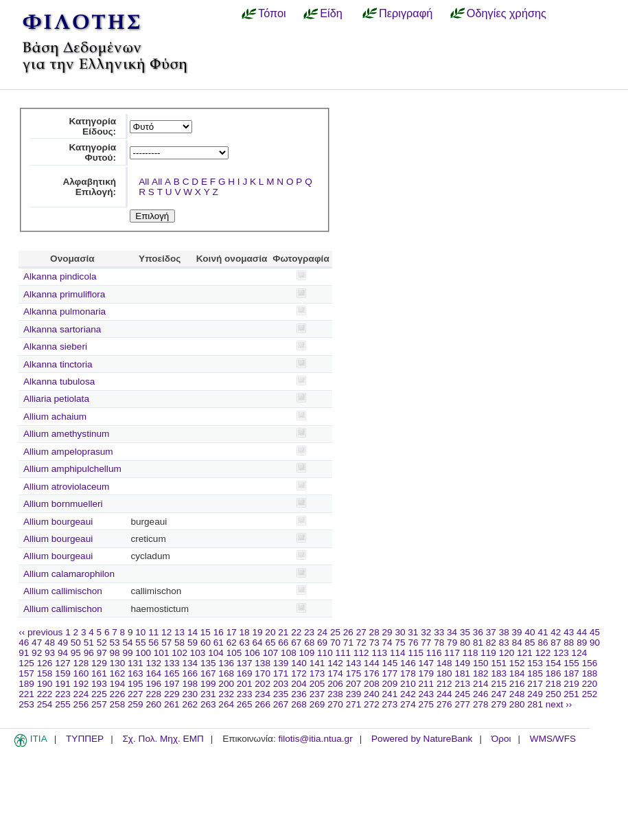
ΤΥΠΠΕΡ (85, 739)
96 (89, 653)
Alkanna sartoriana (62, 329)
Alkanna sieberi (55, 347)
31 (413, 632)
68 (309, 643)
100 (143, 653)
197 (172, 684)
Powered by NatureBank (422, 739)
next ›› (559, 704)
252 (590, 694)
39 (517, 632)
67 (296, 643)
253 (26, 704)
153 (535, 663)
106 (252, 653)
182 (481, 673)
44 (582, 632)
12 (166, 632)
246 (481, 694)
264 (226, 704)
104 (216, 653)
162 (118, 673)
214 (481, 684)
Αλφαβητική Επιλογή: (89, 187)
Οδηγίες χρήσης (507, 13)
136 (226, 663)
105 (234, 653)
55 (140, 643)
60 (206, 643)
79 (452, 643)
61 (219, 643)
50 (76, 643)
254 (45, 704)
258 (118, 704)
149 (462, 663)
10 (140, 632)
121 (525, 653)
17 (232, 632)
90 (595, 643)
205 (317, 684)
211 (427, 684)
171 (281, 673)
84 (517, 643)
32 (426, 632)
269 (317, 704)
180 (444, 673)
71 (348, 643)
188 (590, 673)
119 (488, 653)
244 (444, 694)
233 (245, 694)
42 (556, 632)
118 (470, 653)
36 (478, 632)
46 (24, 643)
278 (481, 704)
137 (245, 663)
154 (554, 663)
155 (571, 663)
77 (426, 643)
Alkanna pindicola (60, 276)
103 (198, 653)
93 (50, 653)
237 (317, 694)
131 (136, 663)
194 (118, 684)
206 (335, 684)
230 (190, 694)
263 (208, 704)
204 (299, 684)
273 (390, 704)
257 (99, 704)
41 (543, 632)
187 (571, 673)
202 (263, 684)
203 (281, 684)
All (144, 182)
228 (153, 694)
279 (499, 704)
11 (153, 632)
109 (307, 653)
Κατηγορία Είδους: (92, 126)
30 (400, 632)
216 (517, 684)
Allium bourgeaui (58, 522)
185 (535, 673)
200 (226, 684)
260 (153, 704)
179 (427, 673)
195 (136, 684)
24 (322, 632)
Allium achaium (55, 417)
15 (206, 632)
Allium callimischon (63, 591)
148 (444, 663)
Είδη (331, 13)
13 (179, 632)
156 (590, 663)
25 (335, 632)
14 (193, 632)
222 (45, 694)
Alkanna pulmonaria (65, 311)
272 (372, 704)
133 (172, 663)
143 (354, 663)
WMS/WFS (553, 739)
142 (335, 663)
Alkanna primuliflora (64, 294)
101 (162, 653)
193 (99, 684)
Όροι (501, 739)
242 (408, 694)
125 (26, 663)
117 (452, 653)
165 (172, 673)
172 (299, 673)
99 (127, 653)
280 (517, 704)
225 (99, 694)
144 (372, 663)
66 (283, 643)
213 (462, 684)
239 (354, 694)
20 (270, 632)
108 (289, 653)
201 (245, 684)
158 (45, 673)
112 (361, 653)
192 (81, 684)
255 (63, 704)
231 (208, 694)
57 (166, 643)
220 (590, 684)
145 (390, 663)
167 (208, 673)
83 (504, 643)
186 (554, 673)
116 (434, 653)
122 (543, 653)
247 (499, 694)
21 (283, 632)
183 (499, 673)
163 (136, 673)
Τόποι (272, 13)
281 (535, 704)
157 (26, 673)
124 (580, 653)
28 (374, 632)
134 (190, 663)
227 (136, 694)
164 (153, 673)
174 (335, 673)
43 (569, 632)
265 (245, 704)
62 (232, 643)
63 (245, 643)
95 (76, 653)
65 (270, 643)
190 (45, 684)
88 (569, 643)
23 (309, 632)
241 (390, 694)
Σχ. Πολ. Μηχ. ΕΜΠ (163, 739)
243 (427, 694)
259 (136, 704)
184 (517, 673)
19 (257, 632)
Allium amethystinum (66, 434)
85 (530, 643)
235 (281, 694)
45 (595, 632)
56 (153, 643)
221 (26, 694)
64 (258, 643)
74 (387, 643)
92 (37, 653)
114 (398, 653)
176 (372, 673)
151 (499, 663)
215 (499, 684)
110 (325, 653)
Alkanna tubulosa (59, 382)
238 (335, 694)
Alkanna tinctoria (58, 364)
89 (582, 643)
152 (517, 663)
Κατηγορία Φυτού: (92, 152)
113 (379, 653)
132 (153, 663)
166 (190, 673)
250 (554, 694)
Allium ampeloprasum (68, 452)
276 (444, 704)
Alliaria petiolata (56, 399)
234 (263, 694)
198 (190, 684)
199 (208, 684)
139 (281, 663)
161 (99, 673)
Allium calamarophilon (69, 574)
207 (354, 684)
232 (226, 694)
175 (354, 673)
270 (335, 704)
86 (543, 643)
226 (118, 694)
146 (408, 663)
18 (245, 632)
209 (390, 684)
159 (63, 673)
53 (115, 643)
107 (271, 653)
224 (81, 694)
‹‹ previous (40, 632)
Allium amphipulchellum (72, 469)
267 (281, 704)
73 (374, 643)
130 (118, 663)
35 (465, 632)
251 (571, 694)
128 (81, 663)
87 (556, 643)
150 (481, 663)
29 (387, 632)
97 (102, 653)
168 (226, 673)
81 (478, 643)
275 (427, 704)
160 (81, 673)
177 (390, 673)
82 (491, 643)
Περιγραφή (406, 13)
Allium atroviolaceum (66, 487)
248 (517, 694)
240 (372, 694)
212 (444, 684)
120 (507, 653)
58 (179, 643)
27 (361, 632)
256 (81, 704)
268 (299, 704)
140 (299, 663)
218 (554, 684)
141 (317, 663)
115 (416, 653)
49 (63, 643)
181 (462, 673)
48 (50, 643)
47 (37, 643)
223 (63, 694)
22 (296, 632)
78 (439, 643)
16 (219, 632)
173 (317, 673)
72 (361, 643)
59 (193, 643)
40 (530, 632)
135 (208, 663)
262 (190, 704)
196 (153, 684)
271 (354, 704)
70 (335, 643)
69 (322, 643)
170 (263, 673)
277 (462, 704)
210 (408, 684)
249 (535, 694)
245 (462, 694)
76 (413, 643)
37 (491, 632)
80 (465, 643)
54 (127, 643)
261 (172, 704)
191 (63, 684)
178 (408, 673)
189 (26, 684)
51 (89, 643)
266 (263, 704)
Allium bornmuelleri (63, 504)
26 (348, 632)
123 (561, 653)
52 (102, 643)
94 (63, 653)
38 (504, 632)
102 (179, 653)
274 (408, 704)
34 (452, 632)
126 (45, 663)
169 (245, 673)
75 (400, 643)
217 (535, 684)
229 (172, 694)
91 (24, 653)
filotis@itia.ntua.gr (315, 739)
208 (372, 684)
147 (427, 663)
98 (115, 653)
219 (571, 684)
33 (439, 632)
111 (344, 653)
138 (263, 663)
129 (99, 663)
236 (299, 694)
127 (63, 663)
